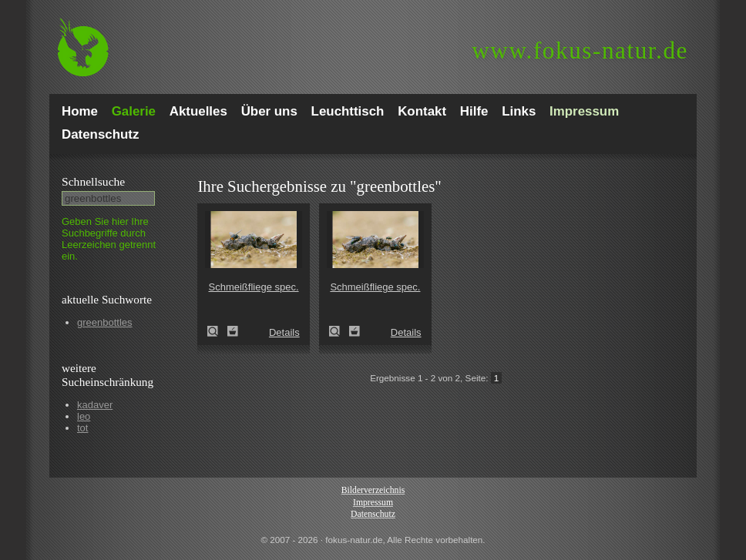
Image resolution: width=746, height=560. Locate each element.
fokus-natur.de (580, 50)
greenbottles (105, 322)
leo (84, 416)
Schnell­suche (93, 181)
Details (284, 332)
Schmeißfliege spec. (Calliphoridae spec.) (217, 331)
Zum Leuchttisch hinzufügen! (233, 331)
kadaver (95, 405)
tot (82, 428)
